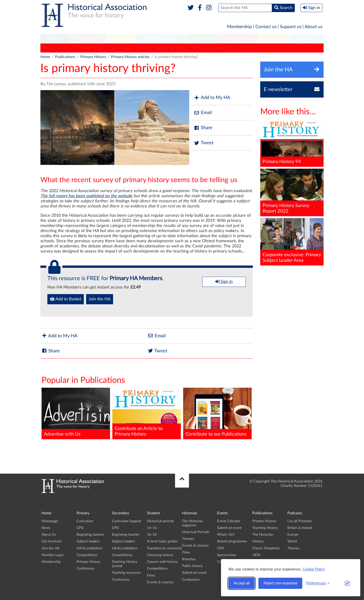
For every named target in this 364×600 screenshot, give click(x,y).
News (46, 528)
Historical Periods (196, 532)
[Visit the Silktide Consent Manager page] (347, 583)
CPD (80, 528)
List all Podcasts (300, 521)
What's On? (226, 535)
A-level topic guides (162, 541)
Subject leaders (88, 541)
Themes (188, 539)
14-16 (152, 528)
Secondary (88, 39)
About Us (49, 535)
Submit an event (194, 573)
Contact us (266, 27)
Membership (239, 27)
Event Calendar (229, 521)
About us (314, 27)
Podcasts (274, 39)
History (145, 48)
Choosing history (160, 555)
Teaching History (89, 48)
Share (203, 128)
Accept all (242, 583)
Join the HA (100, 299)
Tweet (204, 143)
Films (151, 575)
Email (203, 113)
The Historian (121, 48)
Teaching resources (126, 573)
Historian (202, 39)
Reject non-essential (280, 583)
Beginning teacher (90, 535)
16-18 (152, 535)
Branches (307, 39)
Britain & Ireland (300, 528)
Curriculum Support (127, 521)
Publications (239, 39)
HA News (218, 48)
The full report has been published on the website (86, 196)
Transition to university (164, 548)
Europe (293, 535)
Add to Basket (66, 299)
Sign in (224, 282)
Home (45, 57)
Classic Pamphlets (172, 48)
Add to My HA (212, 98)
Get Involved (51, 541)
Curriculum (85, 521)
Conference (85, 569)
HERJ (198, 48)
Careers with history (162, 562)
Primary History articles (130, 57)
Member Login (53, 555)
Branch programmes (232, 541)
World (292, 541)
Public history (192, 566)
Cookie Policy (314, 569)
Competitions (87, 555)
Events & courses (160, 582)
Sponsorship (226, 555)
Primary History (56, 48)
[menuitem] (55, 39)
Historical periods (160, 521)
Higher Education (161, 39)
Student (121, 39)
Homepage (50, 521)
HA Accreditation (89, 548)
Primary (55, 39)
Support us (291, 27)
